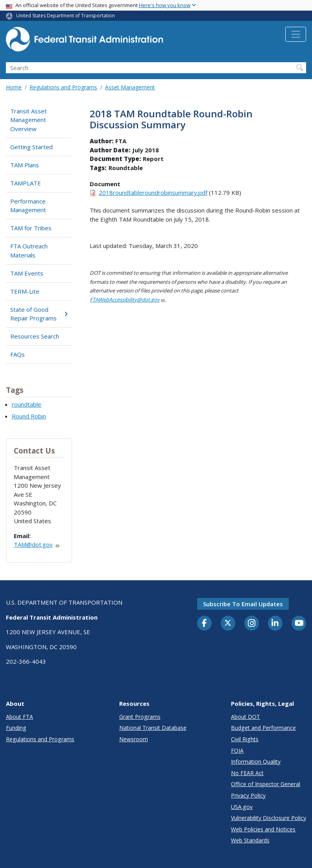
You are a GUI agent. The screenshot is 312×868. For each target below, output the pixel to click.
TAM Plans (25, 165)
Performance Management (28, 206)
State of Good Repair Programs (39, 314)
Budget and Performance (263, 728)
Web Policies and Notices (263, 829)
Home (14, 87)
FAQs (18, 354)
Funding (16, 728)
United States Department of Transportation (66, 16)
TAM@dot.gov (37, 544)
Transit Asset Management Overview (29, 120)
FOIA (237, 750)
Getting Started (31, 147)
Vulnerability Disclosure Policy (269, 818)
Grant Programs (140, 717)
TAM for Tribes (31, 228)
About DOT (246, 717)
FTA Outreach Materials (29, 251)
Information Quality (256, 762)
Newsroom (134, 739)
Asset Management (130, 87)
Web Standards (250, 840)
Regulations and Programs (63, 87)
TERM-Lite (25, 291)
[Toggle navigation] (296, 34)
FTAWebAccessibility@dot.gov (127, 300)
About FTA (19, 717)
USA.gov (242, 807)
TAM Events (27, 273)
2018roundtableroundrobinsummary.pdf (153, 192)
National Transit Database (153, 728)
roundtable (27, 404)
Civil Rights (245, 739)
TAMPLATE (26, 183)
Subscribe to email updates (243, 604)
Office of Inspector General (266, 784)
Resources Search (35, 336)
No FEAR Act (247, 773)
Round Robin (29, 416)
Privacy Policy (248, 795)
